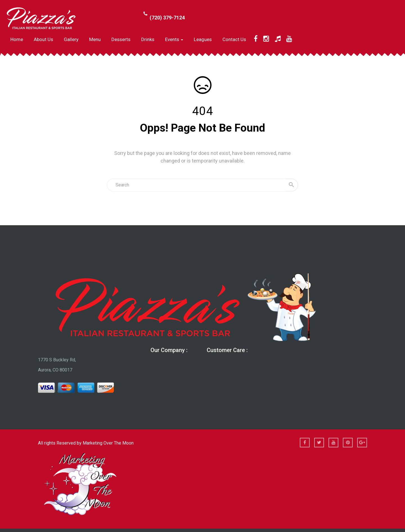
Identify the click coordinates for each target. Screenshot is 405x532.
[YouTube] (289, 39)
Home (17, 39)
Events (174, 39)
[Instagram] (266, 39)
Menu (95, 39)
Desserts (121, 39)
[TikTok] (278, 39)
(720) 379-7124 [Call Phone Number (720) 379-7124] (167, 18)
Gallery (71, 39)
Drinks (148, 39)
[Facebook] (256, 39)
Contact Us (234, 39)
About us (43, 39)
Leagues (203, 39)
